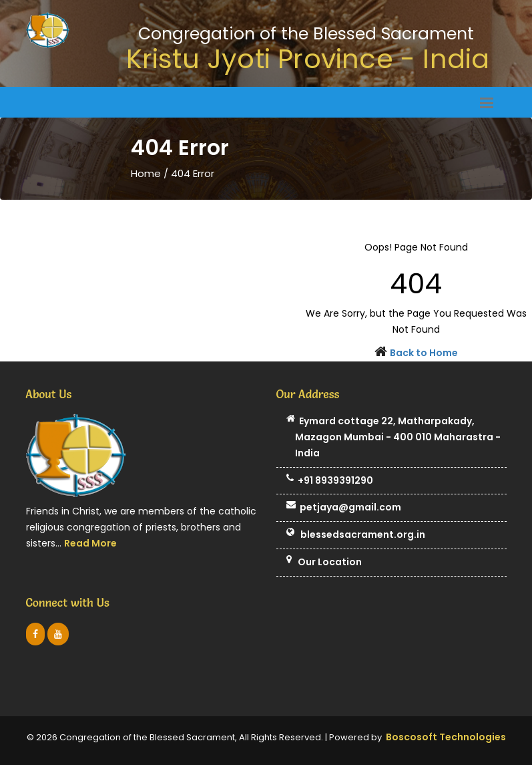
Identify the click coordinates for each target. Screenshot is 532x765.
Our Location (324, 563)
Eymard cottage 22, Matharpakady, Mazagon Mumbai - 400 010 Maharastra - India (393, 437)
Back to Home (424, 353)
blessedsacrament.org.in (356, 535)
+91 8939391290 (330, 481)
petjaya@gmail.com (344, 508)
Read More (90, 543)
